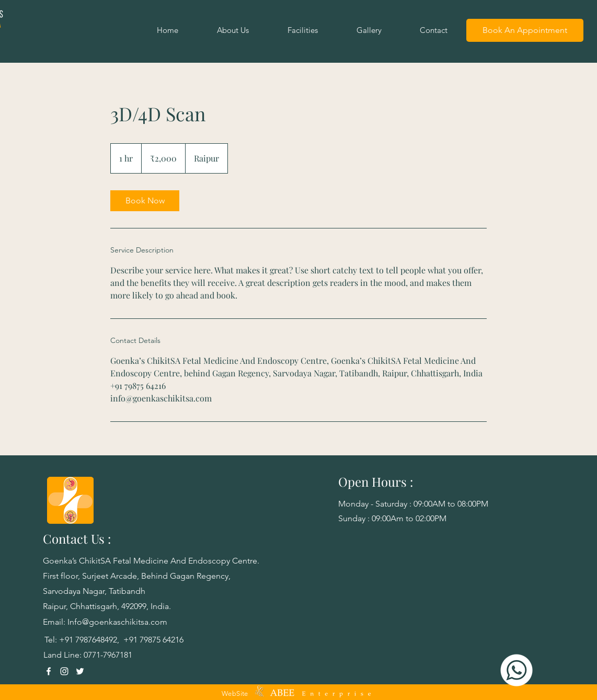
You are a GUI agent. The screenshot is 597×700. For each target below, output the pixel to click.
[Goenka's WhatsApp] (516, 670)
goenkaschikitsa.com (128, 622)
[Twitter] (80, 671)
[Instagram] (64, 671)
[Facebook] (49, 671)
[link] (145, 201)
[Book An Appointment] (525, 30)
